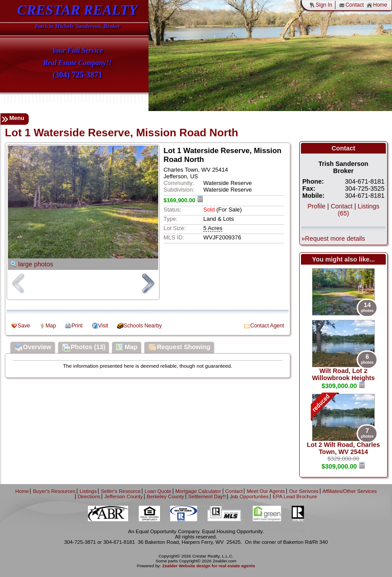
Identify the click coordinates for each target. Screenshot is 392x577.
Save (24, 326)
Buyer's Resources (54, 491)
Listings (88, 491)
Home (377, 5)
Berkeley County (166, 496)
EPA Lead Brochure (295, 496)
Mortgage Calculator (198, 491)
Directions (89, 496)
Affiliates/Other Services (350, 491)
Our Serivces (304, 491)
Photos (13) (84, 348)
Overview (33, 348)
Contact (351, 5)
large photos (36, 264)
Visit (103, 326)
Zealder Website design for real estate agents (209, 566)
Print (77, 326)
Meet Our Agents (266, 491)
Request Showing (179, 348)
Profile (317, 206)
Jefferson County (124, 496)
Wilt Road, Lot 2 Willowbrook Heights (343, 374)
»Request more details (333, 238)
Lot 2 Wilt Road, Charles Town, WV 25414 (343, 448)
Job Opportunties (249, 496)
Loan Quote (158, 491)
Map (51, 326)
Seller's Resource (121, 491)
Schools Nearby (143, 326)
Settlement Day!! (207, 496)
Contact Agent (267, 326)
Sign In (320, 5)
